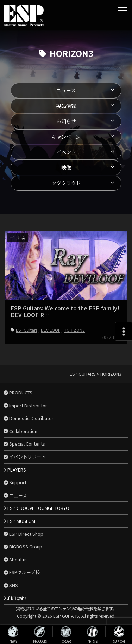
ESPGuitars (27, 330)
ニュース (66, 90)
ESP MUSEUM (21, 521)
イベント (66, 152)
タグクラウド (66, 183)
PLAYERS (17, 470)
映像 (66, 167)
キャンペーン (66, 137)
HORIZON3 (74, 330)
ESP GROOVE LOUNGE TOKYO (38, 508)
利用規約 (17, 598)
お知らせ (66, 121)
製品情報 (66, 106)
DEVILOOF (51, 330)
